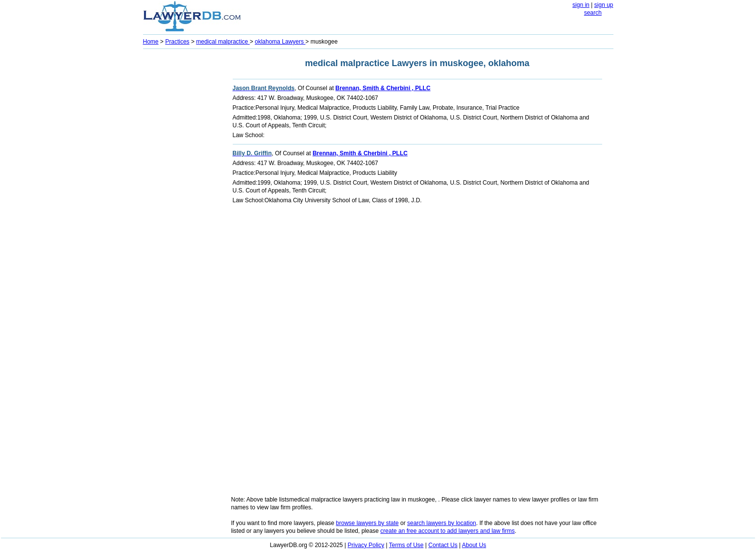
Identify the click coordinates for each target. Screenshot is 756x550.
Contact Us (443, 545)
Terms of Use (406, 545)
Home (151, 42)
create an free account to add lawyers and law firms (447, 531)
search (593, 13)
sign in (581, 5)
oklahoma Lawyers (280, 42)
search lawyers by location (442, 523)
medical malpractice (223, 42)
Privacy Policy (366, 545)
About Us (474, 545)
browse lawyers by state (367, 523)
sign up (604, 5)
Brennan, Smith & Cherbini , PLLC (383, 88)
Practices (177, 42)
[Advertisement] (182, 199)
